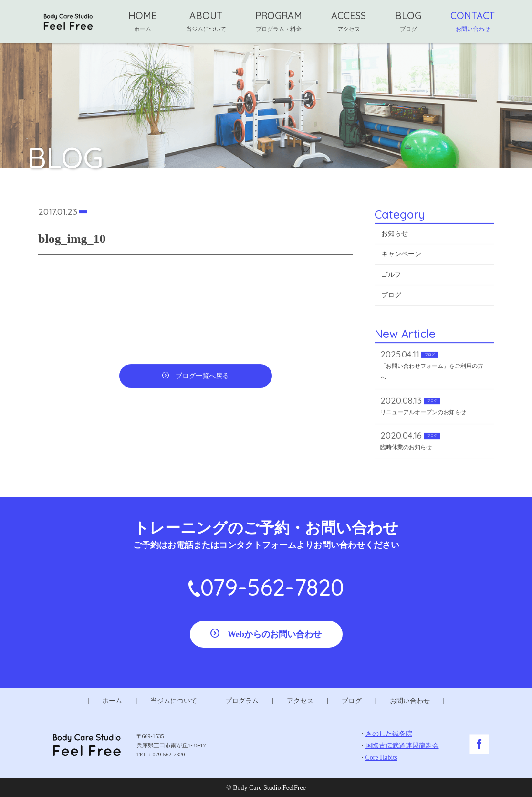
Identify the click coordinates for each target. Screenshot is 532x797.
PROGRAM (279, 21)
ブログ (391, 297)
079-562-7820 (272, 587)
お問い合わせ (410, 701)
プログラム (242, 701)
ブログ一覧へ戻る (202, 377)
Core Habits (381, 758)
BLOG (408, 21)
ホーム (112, 701)
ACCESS (349, 21)
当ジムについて (174, 701)
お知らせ (395, 235)
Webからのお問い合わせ (275, 634)
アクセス (300, 701)
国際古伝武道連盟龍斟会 (402, 746)
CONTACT (473, 21)
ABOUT (206, 21)
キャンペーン (401, 256)
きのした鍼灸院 (389, 734)
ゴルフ (391, 276)
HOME (143, 21)
